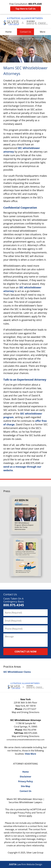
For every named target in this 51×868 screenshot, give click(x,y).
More (43, 32)
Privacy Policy (26, 781)
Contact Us (26, 32)
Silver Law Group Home (26, 21)
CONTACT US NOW (26, 652)
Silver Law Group (35, 853)
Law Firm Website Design (26, 864)
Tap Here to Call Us (26, 9)
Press (7, 491)
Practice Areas (12, 667)
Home (8, 32)
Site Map (26, 786)
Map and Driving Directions (26, 712)
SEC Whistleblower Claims (17, 672)
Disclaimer (26, 777)
